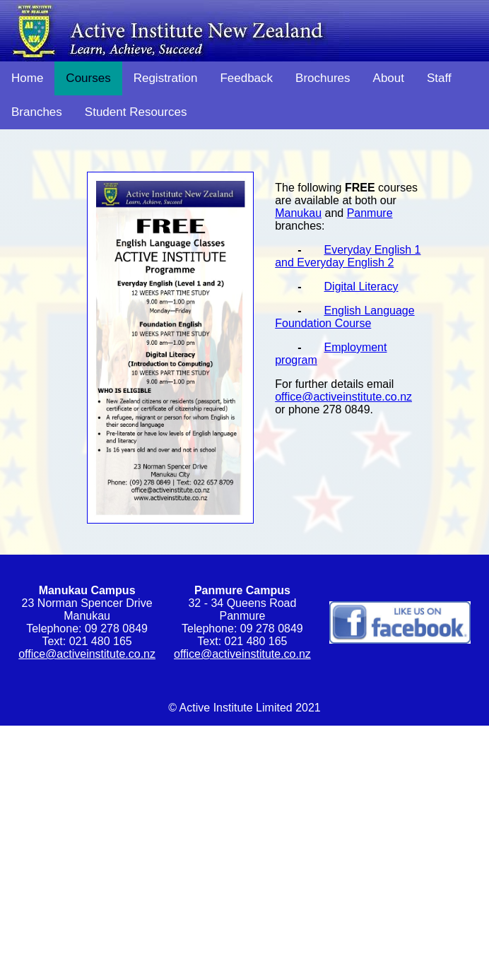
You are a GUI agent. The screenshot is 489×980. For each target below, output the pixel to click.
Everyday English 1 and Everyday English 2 (348, 256)
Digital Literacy (361, 287)
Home (27, 78)
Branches (37, 112)
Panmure (370, 213)
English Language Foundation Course (344, 317)
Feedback (246, 78)
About (389, 78)
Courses (88, 78)
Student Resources (136, 112)
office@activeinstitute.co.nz (343, 397)
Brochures (323, 78)
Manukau (298, 213)
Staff (439, 78)
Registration (166, 78)
